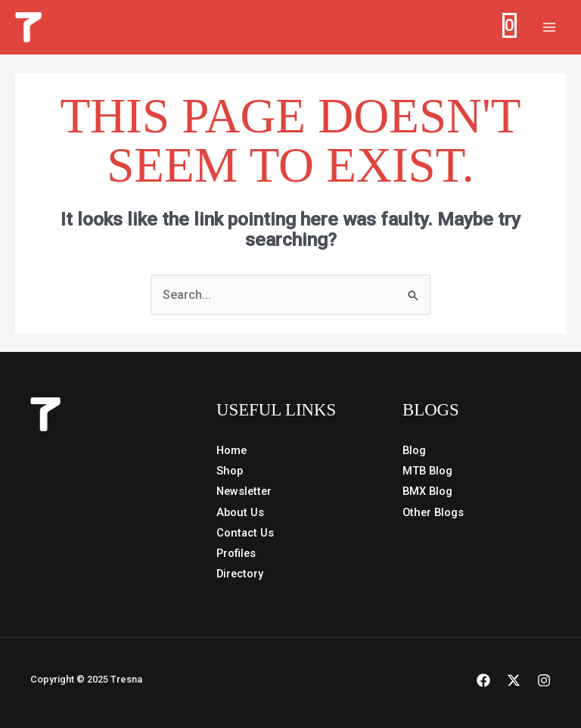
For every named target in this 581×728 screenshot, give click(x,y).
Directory (240, 573)
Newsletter (244, 491)
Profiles (236, 552)
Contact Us (245, 532)
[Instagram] (544, 680)
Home (231, 450)
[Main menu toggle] (549, 28)
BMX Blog (427, 491)
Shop (230, 471)
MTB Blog (427, 471)
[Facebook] (483, 680)
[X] (514, 680)
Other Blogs (433, 512)
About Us (240, 512)
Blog (414, 450)
